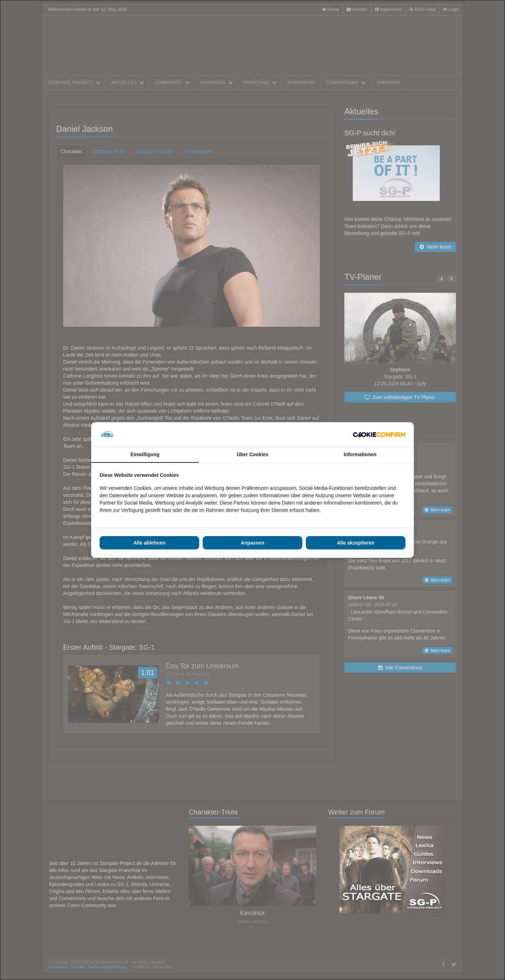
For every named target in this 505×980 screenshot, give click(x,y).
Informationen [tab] (360, 454)
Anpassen (253, 543)
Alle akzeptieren (356, 543)
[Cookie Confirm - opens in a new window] (379, 434)
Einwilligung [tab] (145, 454)
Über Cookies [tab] (252, 454)
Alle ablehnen (149, 543)
